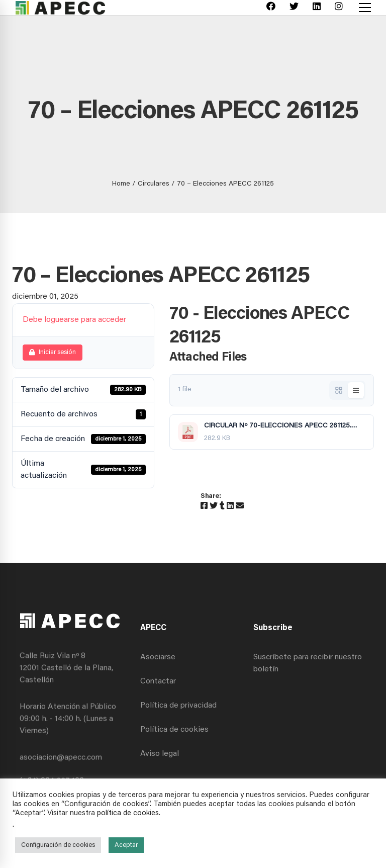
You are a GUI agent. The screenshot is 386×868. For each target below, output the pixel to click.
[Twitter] (294, 8)
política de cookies (128, 813)
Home (121, 184)
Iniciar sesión (53, 352)
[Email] (240, 506)
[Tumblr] (222, 506)
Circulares (154, 184)
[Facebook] (271, 8)
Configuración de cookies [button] (58, 845)
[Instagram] (339, 8)
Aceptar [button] (126, 845)
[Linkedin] (317, 8)
